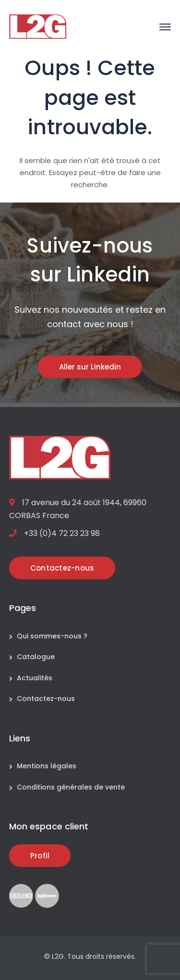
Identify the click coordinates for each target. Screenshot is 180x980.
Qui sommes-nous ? (52, 636)
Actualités (35, 678)
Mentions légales (47, 766)
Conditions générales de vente (71, 787)
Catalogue (36, 657)
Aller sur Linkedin (90, 367)
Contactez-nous (46, 699)
